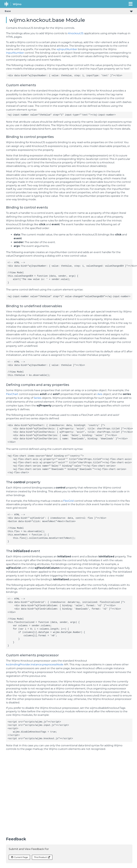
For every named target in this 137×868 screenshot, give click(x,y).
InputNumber (15, 53)
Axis (100, 394)
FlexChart (12, 394)
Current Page (19, 857)
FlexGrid (68, 501)
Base (8, 11)
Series (37, 398)
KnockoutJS (76, 33)
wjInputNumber (67, 49)
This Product (42, 857)
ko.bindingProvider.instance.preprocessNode (35, 664)
